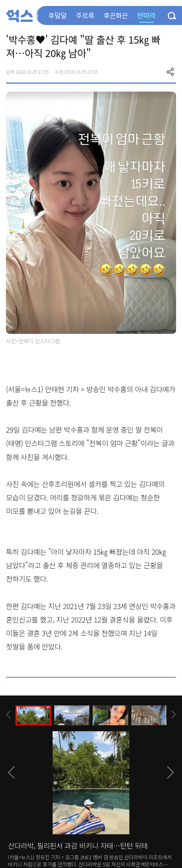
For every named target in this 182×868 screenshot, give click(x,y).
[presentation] (8, 715)
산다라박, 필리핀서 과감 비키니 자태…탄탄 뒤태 (78, 845)
